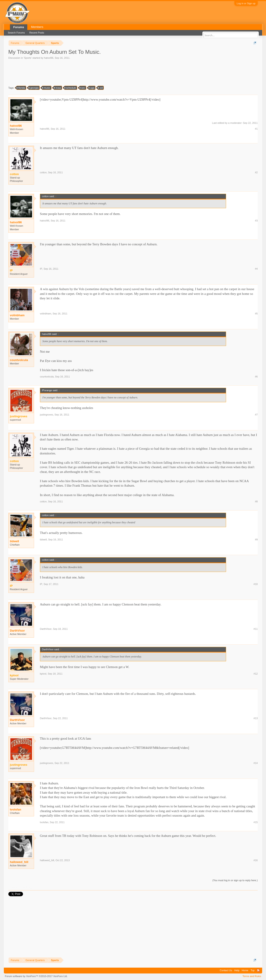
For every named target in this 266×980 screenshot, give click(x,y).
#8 (256, 501)
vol (100, 88)
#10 (256, 584)
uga (92, 88)
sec (82, 88)
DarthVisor (17, 631)
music (46, 88)
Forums (19, 27)
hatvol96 (49, 58)
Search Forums (16, 33)
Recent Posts (37, 33)
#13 (256, 718)
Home (245, 970)
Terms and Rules (252, 976)
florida (21, 88)
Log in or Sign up (246, 3)
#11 (256, 629)
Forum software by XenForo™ (36, 976)
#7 (256, 415)
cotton (43, 172)
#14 (256, 763)
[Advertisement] (90, 72)
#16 (256, 860)
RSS (258, 970)
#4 (256, 269)
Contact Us (226, 970)
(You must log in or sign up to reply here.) (235, 880)
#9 (256, 540)
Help (237, 970)
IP (41, 269)
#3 (256, 221)
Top (252, 970)
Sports (28, 58)
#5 (256, 314)
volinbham (17, 315)
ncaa (58, 88)
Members (37, 27)
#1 (256, 129)
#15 (256, 822)
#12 (256, 674)
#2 (256, 172)
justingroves (47, 415)
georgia (34, 88)
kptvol (43, 674)
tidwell (14, 541)
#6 (256, 377)
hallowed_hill (19, 862)
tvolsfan (16, 810)
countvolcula (19, 360)
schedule (70, 88)
